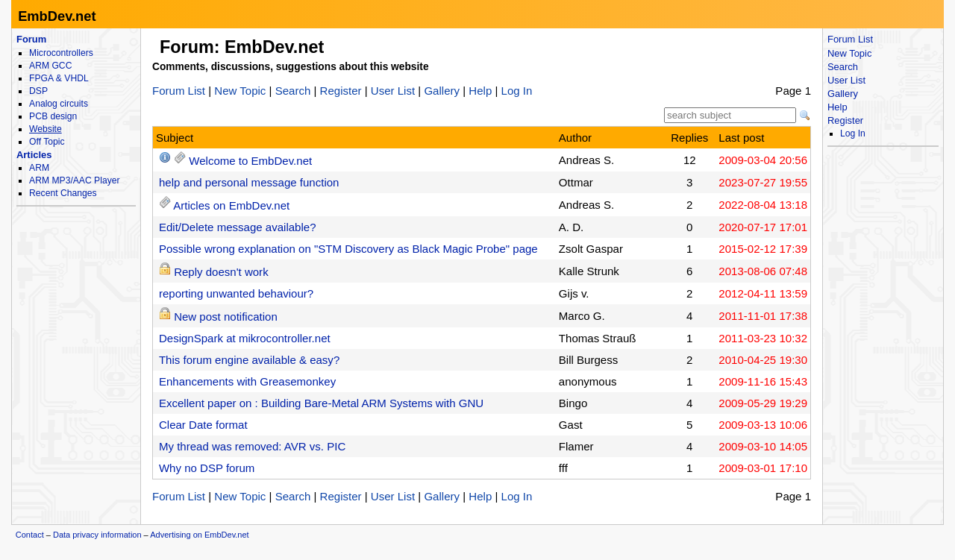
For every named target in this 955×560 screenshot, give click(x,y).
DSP (38, 91)
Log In (517, 91)
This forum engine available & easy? (249, 360)
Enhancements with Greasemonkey (247, 381)
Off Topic (47, 142)
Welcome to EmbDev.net (250, 161)
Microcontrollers (61, 53)
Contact (30, 535)
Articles (34, 155)
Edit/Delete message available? (238, 227)
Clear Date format (203, 425)
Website (46, 129)
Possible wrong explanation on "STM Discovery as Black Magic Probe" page (348, 249)
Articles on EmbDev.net (231, 205)
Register (341, 91)
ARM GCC (50, 66)
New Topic (240, 91)
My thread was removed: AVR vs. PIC (252, 446)
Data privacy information (97, 535)
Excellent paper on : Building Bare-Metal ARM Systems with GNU (321, 403)
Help (480, 91)
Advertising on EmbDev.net (199, 535)
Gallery (442, 91)
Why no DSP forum (207, 468)
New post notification (226, 317)
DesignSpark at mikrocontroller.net (245, 338)
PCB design (53, 116)
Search (293, 91)
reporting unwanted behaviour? (236, 293)
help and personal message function (249, 182)
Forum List (179, 91)
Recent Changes (63, 193)
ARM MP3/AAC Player (74, 180)
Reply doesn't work (221, 272)
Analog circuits (59, 104)
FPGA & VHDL (59, 78)
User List (393, 91)
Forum (31, 39)
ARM (39, 168)
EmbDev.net (57, 16)
